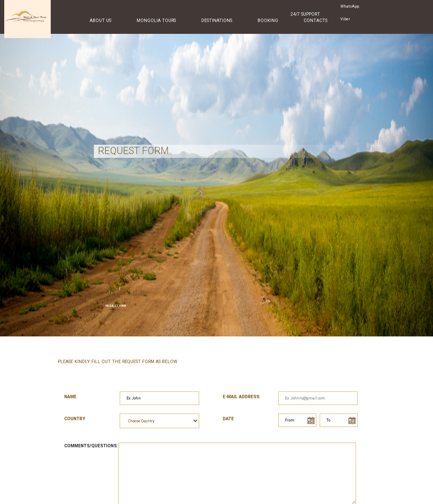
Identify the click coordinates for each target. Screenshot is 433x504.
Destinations (217, 21)
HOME (97, 306)
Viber (345, 19)
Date (228, 419)
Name (70, 397)
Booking (268, 21)
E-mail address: (242, 397)
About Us (100, 21)
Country (75, 419)
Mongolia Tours (156, 21)
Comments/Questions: (91, 446)
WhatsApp (350, 6)
